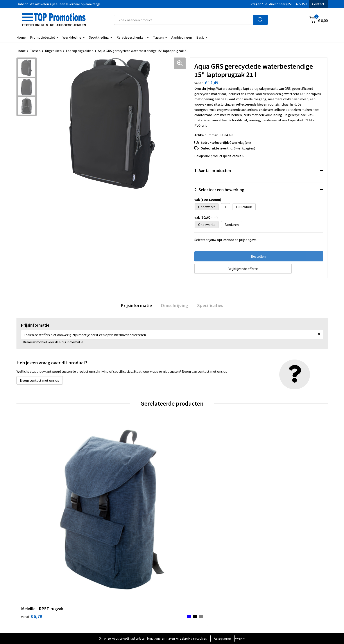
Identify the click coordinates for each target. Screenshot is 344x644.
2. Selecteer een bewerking (219, 190)
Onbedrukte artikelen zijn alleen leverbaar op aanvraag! (58, 4)
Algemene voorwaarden (195, 572)
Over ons (107, 572)
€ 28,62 (188, 503)
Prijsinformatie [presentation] (139, 306)
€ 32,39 (266, 503)
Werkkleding (72, 37)
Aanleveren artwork (270, 579)
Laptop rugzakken (80, 51)
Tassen (158, 37)
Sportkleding (99, 37)
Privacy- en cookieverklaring (199, 579)
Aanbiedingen (182, 37)
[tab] (139, 306)
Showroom (263, 572)
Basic (200, 37)
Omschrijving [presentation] (174, 306)
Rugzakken (53, 51)
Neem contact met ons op (40, 382)
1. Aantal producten (213, 170)
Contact (318, 4)
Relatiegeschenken (131, 37)
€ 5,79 (31, 503)
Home (21, 37)
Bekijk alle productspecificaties (219, 156)
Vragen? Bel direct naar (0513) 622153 (279, 4)
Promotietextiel (42, 37)
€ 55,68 (110, 503)
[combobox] (184, 20)
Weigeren (240, 638)
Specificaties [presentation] (208, 306)
